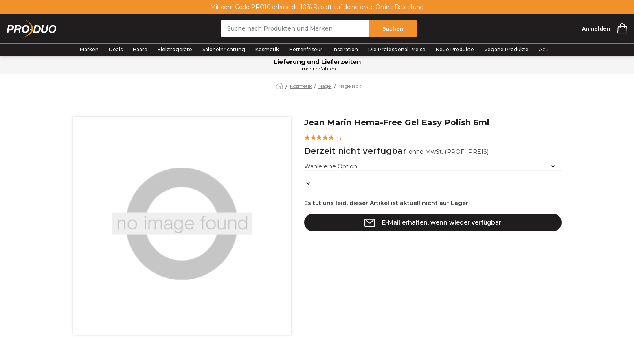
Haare (140, 49)
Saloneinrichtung (224, 49)
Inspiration (345, 49)
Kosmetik (267, 49)
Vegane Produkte (506, 49)
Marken (89, 49)
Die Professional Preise (397, 49)
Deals (116, 49)
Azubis (547, 49)
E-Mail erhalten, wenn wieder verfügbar (442, 222)
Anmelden (596, 29)
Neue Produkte (455, 49)
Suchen (393, 29)
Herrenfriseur (306, 49)
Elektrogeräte (175, 49)
